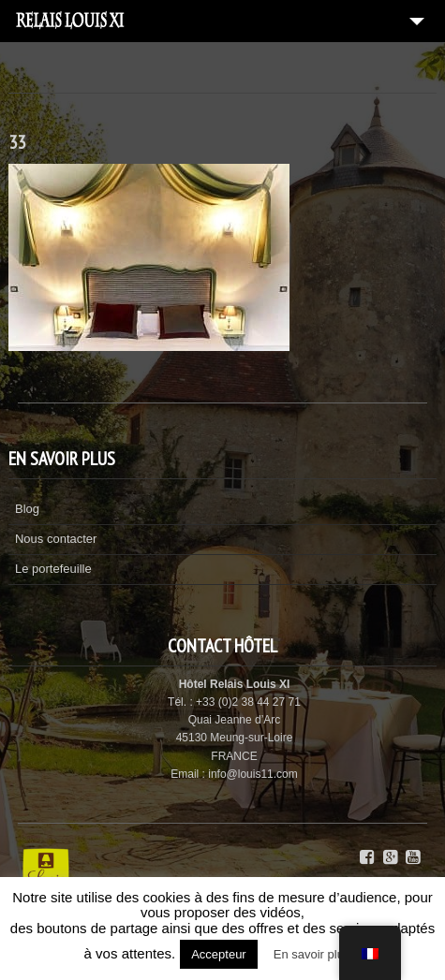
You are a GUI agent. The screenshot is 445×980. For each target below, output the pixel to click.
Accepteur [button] (219, 954)
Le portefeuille (53, 569)
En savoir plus (312, 954)
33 (17, 142)
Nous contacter (56, 539)
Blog (27, 509)
